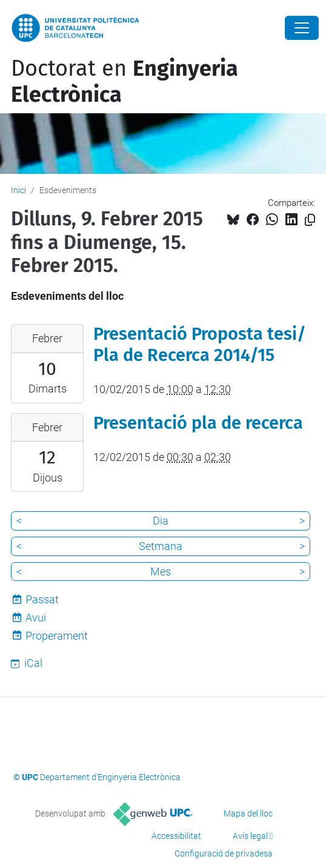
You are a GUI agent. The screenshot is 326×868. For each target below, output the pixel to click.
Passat (42, 599)
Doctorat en (125, 81)
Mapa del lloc (248, 813)
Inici (18, 190)
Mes (161, 571)
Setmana (161, 546)
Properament (57, 636)
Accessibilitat (176, 836)
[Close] (302, 28)
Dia (161, 521)
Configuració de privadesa (224, 853)
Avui (36, 618)
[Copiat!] (310, 220)
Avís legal (250, 836)
